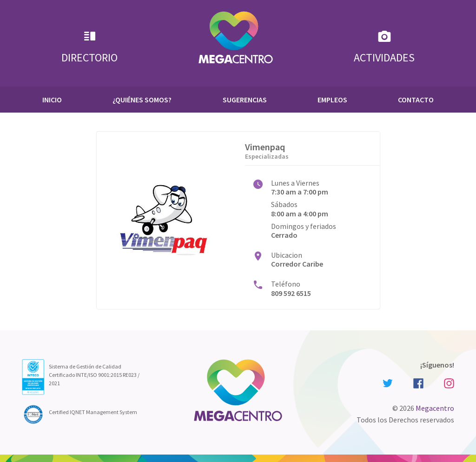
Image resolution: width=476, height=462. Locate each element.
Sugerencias (245, 100)
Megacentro (435, 408)
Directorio (89, 47)
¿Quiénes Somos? (142, 100)
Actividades (384, 47)
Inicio (52, 100)
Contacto (416, 100)
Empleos (332, 100)
